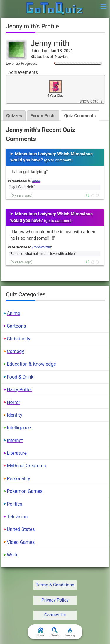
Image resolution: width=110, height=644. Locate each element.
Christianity (18, 339)
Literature (17, 453)
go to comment (59, 160)
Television (17, 517)
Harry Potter (19, 390)
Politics (15, 504)
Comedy (15, 351)
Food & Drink (20, 377)
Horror (13, 402)
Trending (70, 632)
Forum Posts (43, 116)
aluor (36, 181)
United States (21, 529)
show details (91, 101)
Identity (15, 415)
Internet (15, 441)
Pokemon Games (25, 491)
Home (40, 632)
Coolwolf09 (42, 247)
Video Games (21, 542)
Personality (18, 479)
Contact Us (55, 615)
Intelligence (19, 428)
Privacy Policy (55, 600)
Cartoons (16, 326)
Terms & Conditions (55, 585)
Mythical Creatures (26, 466)
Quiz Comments (80, 116)
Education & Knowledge (31, 364)
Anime (13, 313)
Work (12, 555)
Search (55, 632)
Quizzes (14, 116)
